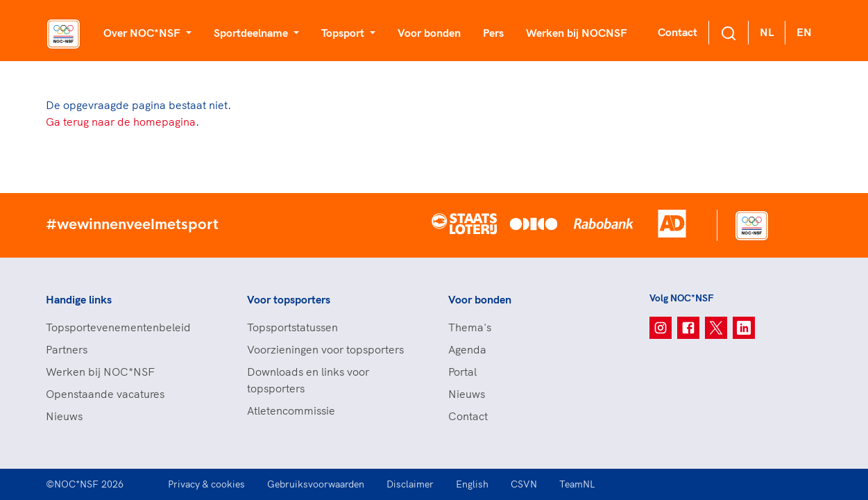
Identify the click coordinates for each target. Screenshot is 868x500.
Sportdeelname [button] (252, 33)
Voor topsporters (289, 299)
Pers (493, 33)
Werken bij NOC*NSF (100, 372)
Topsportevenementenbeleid (118, 327)
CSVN (524, 484)
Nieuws (64, 416)
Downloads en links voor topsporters (308, 380)
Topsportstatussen (292, 327)
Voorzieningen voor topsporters (325, 349)
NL (767, 32)
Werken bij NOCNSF (577, 33)
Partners (67, 349)
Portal (462, 372)
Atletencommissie (291, 410)
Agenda (467, 349)
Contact (678, 32)
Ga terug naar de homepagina (121, 122)
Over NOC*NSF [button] (143, 33)
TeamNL (577, 484)
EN (804, 32)
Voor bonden (429, 33)
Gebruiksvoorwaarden (316, 484)
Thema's (470, 327)
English (472, 484)
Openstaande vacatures (105, 394)
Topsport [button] (344, 33)
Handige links (79, 299)
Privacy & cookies (206, 484)
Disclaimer (410, 484)
